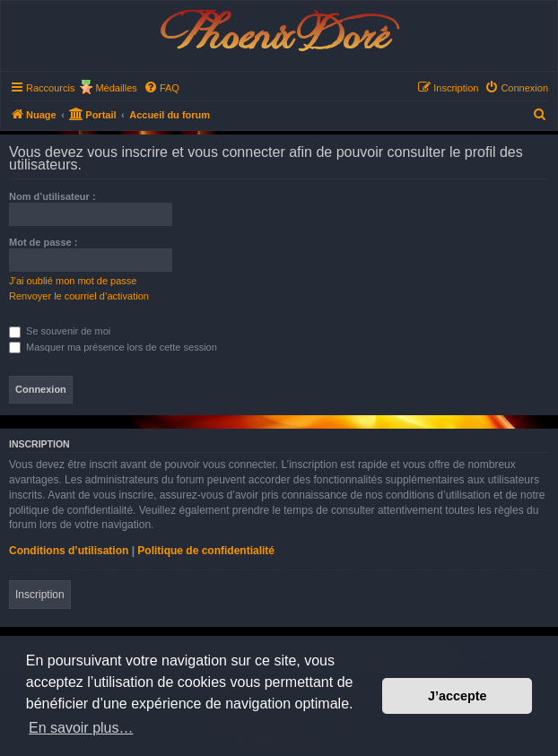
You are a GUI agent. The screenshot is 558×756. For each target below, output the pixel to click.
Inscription (40, 595)
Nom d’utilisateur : (52, 196)
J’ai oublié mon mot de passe (73, 281)
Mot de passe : (43, 242)
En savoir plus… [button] (81, 728)
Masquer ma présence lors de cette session (113, 347)
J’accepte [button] (458, 696)
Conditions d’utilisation (69, 551)
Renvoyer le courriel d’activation (79, 296)
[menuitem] (161, 88)
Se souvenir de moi (60, 331)
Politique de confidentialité (206, 551)
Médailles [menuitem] (116, 88)
